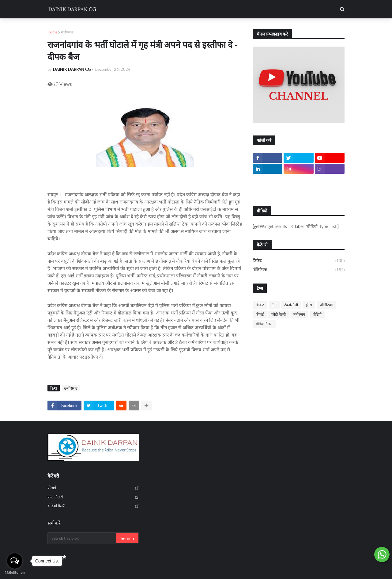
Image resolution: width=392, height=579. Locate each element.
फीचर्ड (260, 314)
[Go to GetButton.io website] (15, 573)
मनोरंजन (299, 314)
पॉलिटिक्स (299, 270)
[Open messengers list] (15, 561)
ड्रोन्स (309, 305)
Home (52, 32)
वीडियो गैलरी (264, 324)
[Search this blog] (82, 538)
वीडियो (317, 314)
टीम (274, 305)
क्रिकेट (299, 261)
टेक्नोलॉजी (291, 305)
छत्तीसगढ (67, 32)
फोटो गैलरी (279, 314)
